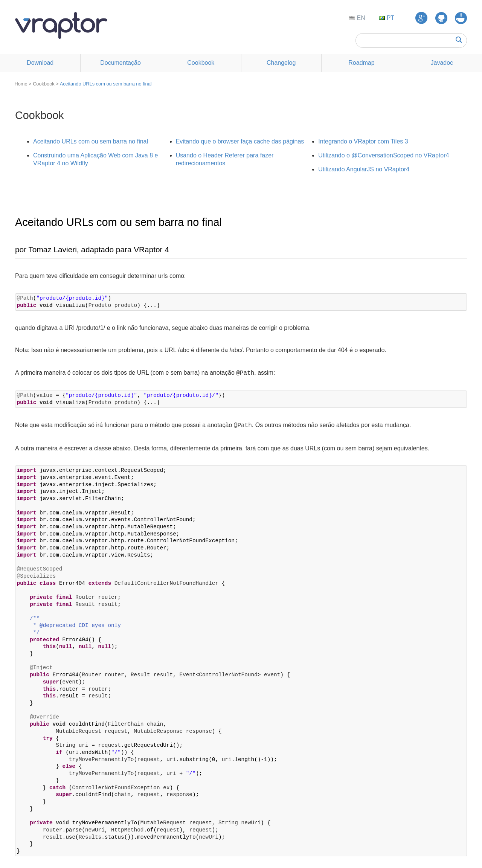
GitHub (441, 18)
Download (40, 63)
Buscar (459, 40)
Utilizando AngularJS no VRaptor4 (364, 169)
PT (390, 18)
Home (21, 84)
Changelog (281, 63)
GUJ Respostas (461, 18)
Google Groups (421, 18)
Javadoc (442, 63)
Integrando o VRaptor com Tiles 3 (363, 141)
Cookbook (201, 63)
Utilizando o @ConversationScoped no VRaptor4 (384, 155)
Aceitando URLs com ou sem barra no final (106, 84)
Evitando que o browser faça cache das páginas (240, 141)
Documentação (120, 63)
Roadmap (361, 63)
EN (360, 18)
